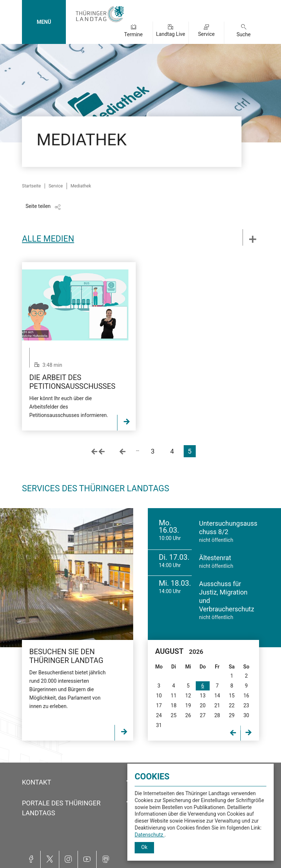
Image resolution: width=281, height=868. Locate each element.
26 (188, 715)
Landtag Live (171, 34)
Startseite (31, 186)
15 (232, 696)
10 (159, 696)
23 (246, 705)
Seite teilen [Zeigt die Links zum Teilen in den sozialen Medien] (38, 206)
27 (203, 715)
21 (217, 705)
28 (217, 715)
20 (203, 705)
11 (174, 696)
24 (159, 715)
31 (159, 725)
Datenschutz (150, 835)
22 (232, 705)
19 (188, 705)
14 (217, 696)
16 (246, 696)
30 (246, 715)
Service (206, 34)
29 (232, 715)
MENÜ (44, 22)
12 (188, 696)
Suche (243, 34)
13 (203, 696)
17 (159, 705)
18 (174, 705)
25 (174, 715)
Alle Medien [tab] (48, 239)
